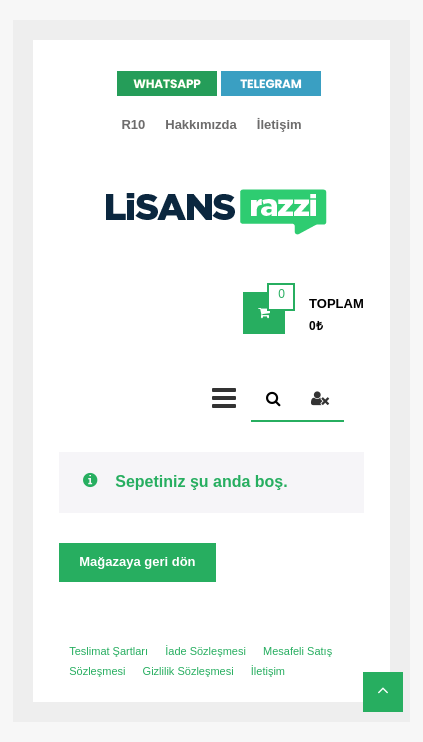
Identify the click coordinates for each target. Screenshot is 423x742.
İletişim (279, 124)
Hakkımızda (201, 124)
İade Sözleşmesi (205, 651)
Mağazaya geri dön (137, 561)
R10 (133, 124)
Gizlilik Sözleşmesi (188, 671)
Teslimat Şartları (108, 651)
